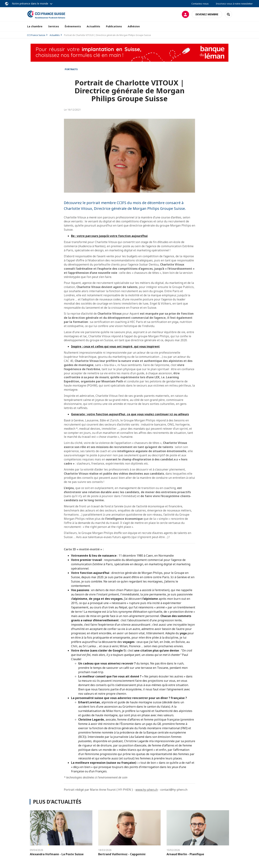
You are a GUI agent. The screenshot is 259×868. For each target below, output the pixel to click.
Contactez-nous (200, 4)
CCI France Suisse (36, 35)
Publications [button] (114, 26)
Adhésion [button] (134, 26)
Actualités (93, 26)
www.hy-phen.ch (147, 790)
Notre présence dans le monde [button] (30, 4)
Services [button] (54, 26)
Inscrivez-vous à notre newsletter (234, 4)
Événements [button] (73, 26)
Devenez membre (207, 14)
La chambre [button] (35, 26)
